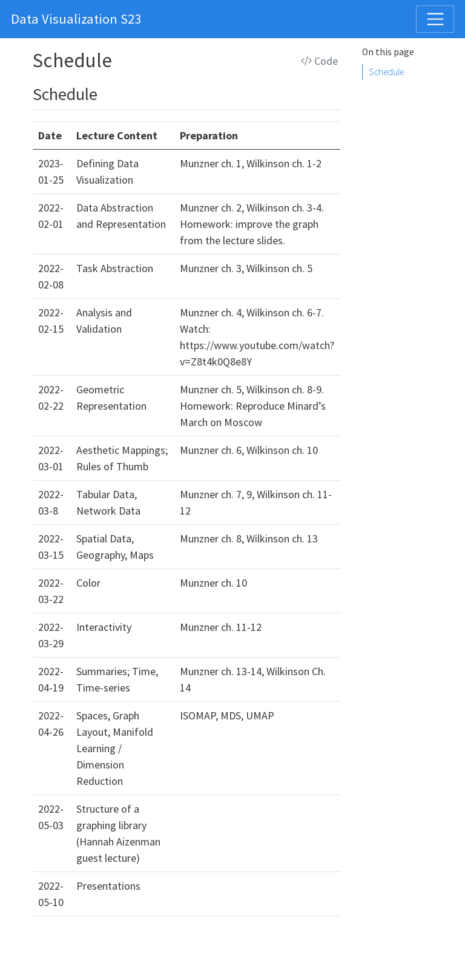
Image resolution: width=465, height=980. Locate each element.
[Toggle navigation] (435, 19)
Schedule (386, 72)
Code (319, 61)
